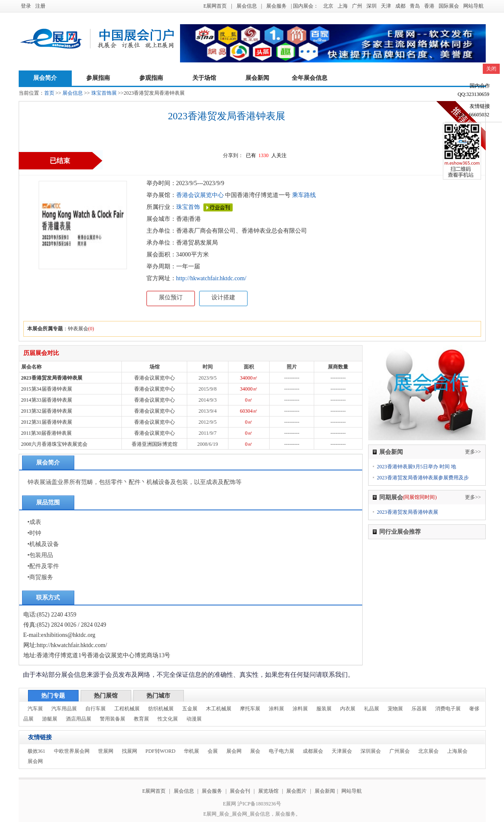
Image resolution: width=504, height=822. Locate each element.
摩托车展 (250, 709)
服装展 (324, 709)
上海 (343, 6)
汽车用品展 (64, 709)
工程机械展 (127, 709)
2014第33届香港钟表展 (47, 400)
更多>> (473, 452)
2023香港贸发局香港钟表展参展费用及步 (423, 478)
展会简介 (45, 78)
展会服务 (276, 6)
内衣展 (348, 709)
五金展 (190, 709)
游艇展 (50, 719)
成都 (400, 6)
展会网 (234, 751)
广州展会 (400, 751)
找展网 (130, 751)
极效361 (37, 751)
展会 (255, 751)
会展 (213, 751)
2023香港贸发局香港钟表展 (52, 378)
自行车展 (96, 709)
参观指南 (151, 78)
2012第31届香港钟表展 (47, 422)
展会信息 (247, 6)
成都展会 (313, 751)
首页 (49, 93)
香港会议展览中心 (200, 195)
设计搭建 (223, 297)
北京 (328, 6)
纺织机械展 (161, 709)
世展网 (106, 751)
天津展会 (342, 751)
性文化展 (168, 719)
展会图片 (297, 791)
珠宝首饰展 (104, 93)
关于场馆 (204, 78)
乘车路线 (303, 195)
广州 (357, 6)
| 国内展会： (305, 6)
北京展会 (428, 751)
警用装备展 (113, 719)
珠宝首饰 (188, 207)
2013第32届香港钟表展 (47, 411)
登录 (26, 6)
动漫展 (194, 719)
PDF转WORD (161, 751)
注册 (40, 6)
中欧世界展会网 (72, 751)
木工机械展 (219, 709)
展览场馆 (268, 791)
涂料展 (276, 709)
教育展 (141, 719)
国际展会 (449, 6)
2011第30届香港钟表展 (47, 433)
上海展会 (457, 751)
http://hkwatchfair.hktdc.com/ (211, 278)
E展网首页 (215, 6)
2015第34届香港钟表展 (47, 389)
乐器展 (419, 709)
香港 (429, 6)
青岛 (415, 6)
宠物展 (395, 709)
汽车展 (35, 709)
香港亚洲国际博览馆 (155, 444)
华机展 (191, 751)
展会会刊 (240, 791)
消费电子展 (448, 709)
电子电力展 (282, 751)
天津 (386, 6)
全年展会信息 (310, 78)
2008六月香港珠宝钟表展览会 (54, 444)
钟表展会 (78, 329)
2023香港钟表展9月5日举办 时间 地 (417, 467)
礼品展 (372, 709)
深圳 (372, 6)
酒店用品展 (79, 719)
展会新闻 (257, 78)
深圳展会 (371, 751)
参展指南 (98, 78)
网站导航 (473, 6)
